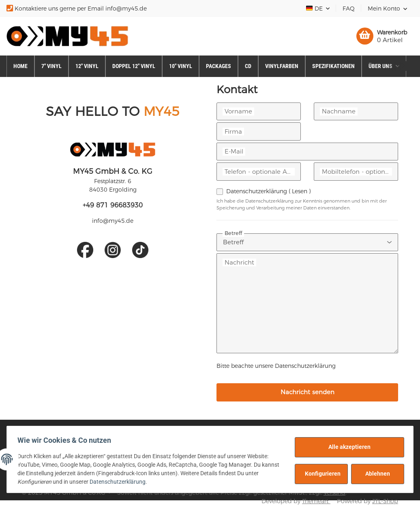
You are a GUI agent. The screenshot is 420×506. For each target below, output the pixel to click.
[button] (387, 9)
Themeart (316, 501)
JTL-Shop (385, 501)
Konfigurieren (320, 474)
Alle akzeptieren (347, 447)
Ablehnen (375, 474)
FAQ (349, 9)
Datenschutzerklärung (268, 191)
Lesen (300, 191)
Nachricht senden (307, 392)
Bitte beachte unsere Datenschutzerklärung (276, 366)
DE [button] (315, 9)
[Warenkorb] (382, 36)
